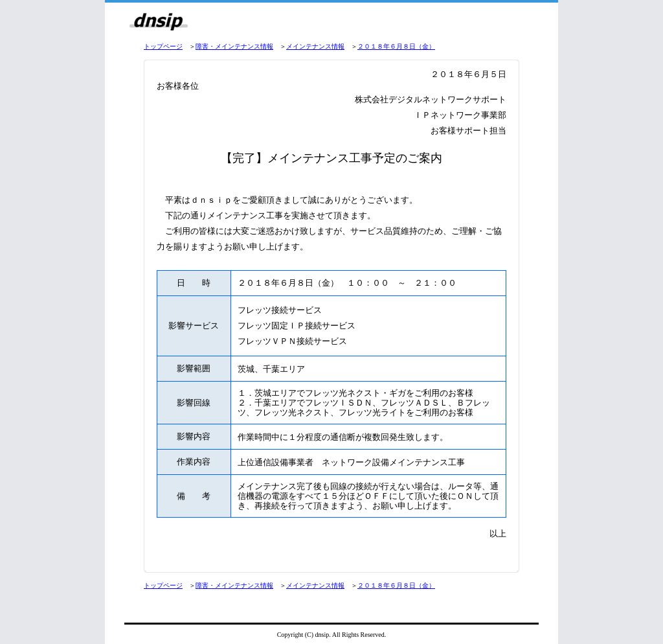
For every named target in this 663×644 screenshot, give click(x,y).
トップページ (163, 46)
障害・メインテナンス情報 (234, 46)
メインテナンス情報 (315, 46)
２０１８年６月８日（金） (396, 46)
